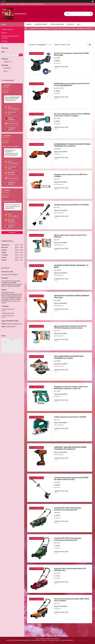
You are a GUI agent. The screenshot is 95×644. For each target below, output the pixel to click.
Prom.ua (57, 639)
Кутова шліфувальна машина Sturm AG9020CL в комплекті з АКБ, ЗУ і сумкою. (72, 115)
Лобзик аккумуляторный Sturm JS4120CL (70, 417)
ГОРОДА (4, 41)
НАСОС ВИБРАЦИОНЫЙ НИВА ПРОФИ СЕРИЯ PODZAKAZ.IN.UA (12, 99)
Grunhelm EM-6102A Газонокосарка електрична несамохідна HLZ (68, 509)
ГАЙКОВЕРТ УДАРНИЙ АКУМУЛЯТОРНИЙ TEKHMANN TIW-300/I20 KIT (70, 448)
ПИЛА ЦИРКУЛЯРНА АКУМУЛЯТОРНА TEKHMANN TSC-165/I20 (69, 357)
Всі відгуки (12, 232)
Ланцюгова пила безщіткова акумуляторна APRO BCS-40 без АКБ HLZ (11, 153)
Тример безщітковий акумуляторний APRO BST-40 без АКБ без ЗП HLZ (71, 478)
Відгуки (4, 33)
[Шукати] (91, 14)
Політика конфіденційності (48, 642)
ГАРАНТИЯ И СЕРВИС (41, 24)
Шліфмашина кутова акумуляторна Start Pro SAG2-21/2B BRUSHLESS (72, 84)
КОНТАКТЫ (70, 24)
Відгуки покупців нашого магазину (10, 37)
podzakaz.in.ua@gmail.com (14, 324)
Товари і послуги (7, 29)
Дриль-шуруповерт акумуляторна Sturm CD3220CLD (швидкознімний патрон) (70, 327)
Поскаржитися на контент (81, 640)
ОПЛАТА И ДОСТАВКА (57, 24)
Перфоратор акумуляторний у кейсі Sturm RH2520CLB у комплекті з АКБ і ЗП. (71, 388)
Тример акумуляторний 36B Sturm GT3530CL (71, 205)
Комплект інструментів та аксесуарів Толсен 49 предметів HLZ (13, 206)
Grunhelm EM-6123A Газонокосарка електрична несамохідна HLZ (68, 539)
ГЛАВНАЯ (29, 24)
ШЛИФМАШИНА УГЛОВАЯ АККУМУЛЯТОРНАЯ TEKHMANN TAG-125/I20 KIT (72, 145)
